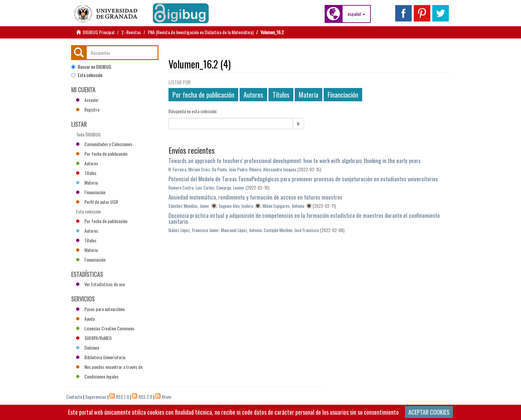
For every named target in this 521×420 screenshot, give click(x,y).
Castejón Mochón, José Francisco (291, 230)
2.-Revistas (131, 32)
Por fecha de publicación (203, 95)
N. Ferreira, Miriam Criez (189, 169)
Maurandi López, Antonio (241, 230)
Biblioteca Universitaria (101, 357)
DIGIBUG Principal (99, 32)
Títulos (281, 95)
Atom (166, 397)
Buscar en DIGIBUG (91, 67)
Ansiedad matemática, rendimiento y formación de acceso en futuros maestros (255, 197)
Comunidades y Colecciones (104, 144)
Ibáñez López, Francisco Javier (194, 230)
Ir (298, 123)
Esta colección (87, 75)
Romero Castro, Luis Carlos (191, 188)
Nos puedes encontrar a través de (109, 367)
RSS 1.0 (122, 397)
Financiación (343, 95)
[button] (356, 14)
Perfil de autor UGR (97, 202)
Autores (253, 95)
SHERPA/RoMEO (94, 338)
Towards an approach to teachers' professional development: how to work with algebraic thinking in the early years (295, 161)
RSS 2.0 (145, 397)
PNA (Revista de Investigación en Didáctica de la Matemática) (201, 32)
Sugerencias (96, 397)
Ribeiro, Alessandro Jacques (273, 169)
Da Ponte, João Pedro (230, 169)
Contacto (74, 397)
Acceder (87, 100)
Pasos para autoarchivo (100, 309)
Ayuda (85, 319)
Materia (309, 95)
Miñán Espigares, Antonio (283, 206)
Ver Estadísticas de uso (101, 284)
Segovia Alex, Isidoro (236, 206)
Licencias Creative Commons (105, 328)
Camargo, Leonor (230, 188)
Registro (88, 109)
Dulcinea (88, 347)
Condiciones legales (97, 376)
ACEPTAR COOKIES (429, 412)
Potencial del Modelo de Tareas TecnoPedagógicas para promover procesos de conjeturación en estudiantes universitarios (303, 179)
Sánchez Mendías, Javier (189, 206)
